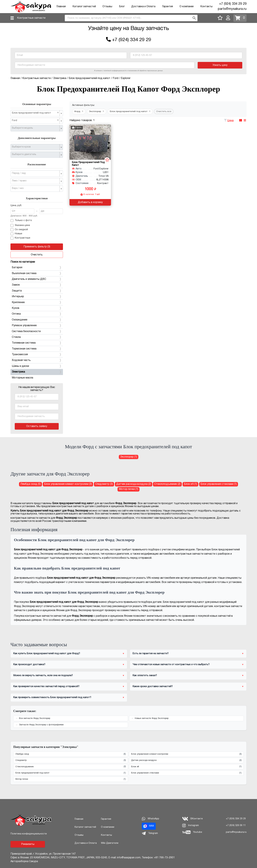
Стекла (37, 337)
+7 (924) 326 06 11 (236, 825)
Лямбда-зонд (71, 754)
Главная (61, 7)
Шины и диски (37, 366)
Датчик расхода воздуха (186, 760)
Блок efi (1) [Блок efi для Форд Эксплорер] (190, 484)
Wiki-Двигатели (110, 843)
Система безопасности (37, 331)
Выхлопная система (37, 273)
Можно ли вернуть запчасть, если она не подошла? (43, 675)
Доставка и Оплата (143, 7)
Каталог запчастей (84, 7)
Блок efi (186, 767)
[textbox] (35, 128)
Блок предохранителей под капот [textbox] (35, 113)
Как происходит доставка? (29, 665)
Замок (37, 285)
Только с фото (21, 221)
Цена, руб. (16, 206)
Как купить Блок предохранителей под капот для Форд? (47, 654)
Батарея (37, 268)
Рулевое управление (37, 326)
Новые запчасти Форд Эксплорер (152, 718)
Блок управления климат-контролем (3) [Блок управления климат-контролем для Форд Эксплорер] (68, 484)
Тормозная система (37, 349)
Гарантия (168, 7)
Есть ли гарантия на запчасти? (151, 654)
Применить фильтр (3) (37, 247)
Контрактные (20, 238)
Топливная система (37, 343)
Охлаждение (37, 320)
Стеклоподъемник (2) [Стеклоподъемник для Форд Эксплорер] (167, 484)
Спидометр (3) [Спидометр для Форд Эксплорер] (104, 484)
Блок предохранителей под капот (71, 773)
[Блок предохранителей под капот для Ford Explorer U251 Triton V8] (90, 142)
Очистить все (164, 111)
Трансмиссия (37, 355)
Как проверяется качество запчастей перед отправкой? (46, 686)
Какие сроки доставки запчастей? (153, 686)
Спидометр (71, 760)
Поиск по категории (23, 262)
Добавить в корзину (90, 202)
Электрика (37, 372)
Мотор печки (71, 779)
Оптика (37, 314)
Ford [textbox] (35, 120)
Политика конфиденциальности (29, 834)
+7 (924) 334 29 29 (233, 4)
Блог (122, 7)
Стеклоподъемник (71, 767)
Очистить (37, 255)
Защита (37, 291)
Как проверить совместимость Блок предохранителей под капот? (52, 697)
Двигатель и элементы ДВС (37, 279)
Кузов (37, 308)
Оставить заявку (37, 426)
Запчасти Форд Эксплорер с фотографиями (41, 725)
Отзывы (107, 7)
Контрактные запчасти (31, 18)
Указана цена (20, 225)
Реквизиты (28, 844)
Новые (16, 234)
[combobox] (131, 18)
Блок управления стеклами (186, 773)
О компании (187, 7)
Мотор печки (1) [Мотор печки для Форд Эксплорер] (128, 489)
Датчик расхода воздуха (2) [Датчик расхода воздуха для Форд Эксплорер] (134, 484)
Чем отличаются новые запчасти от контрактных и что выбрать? (171, 665)
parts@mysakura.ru (232, 9)
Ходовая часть (37, 360)
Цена (230, 121)
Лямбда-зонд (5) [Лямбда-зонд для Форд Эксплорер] (30, 484)
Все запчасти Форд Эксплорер (35, 718)
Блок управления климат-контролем (186, 754)
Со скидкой (19, 230)
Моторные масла (22, 378)
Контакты (206, 7)
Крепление (37, 302)
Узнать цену (220, 65)
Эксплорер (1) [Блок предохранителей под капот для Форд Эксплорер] (129, 457)
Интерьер (37, 297)
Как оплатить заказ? (145, 675)
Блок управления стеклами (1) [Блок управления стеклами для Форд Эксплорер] (219, 484)
